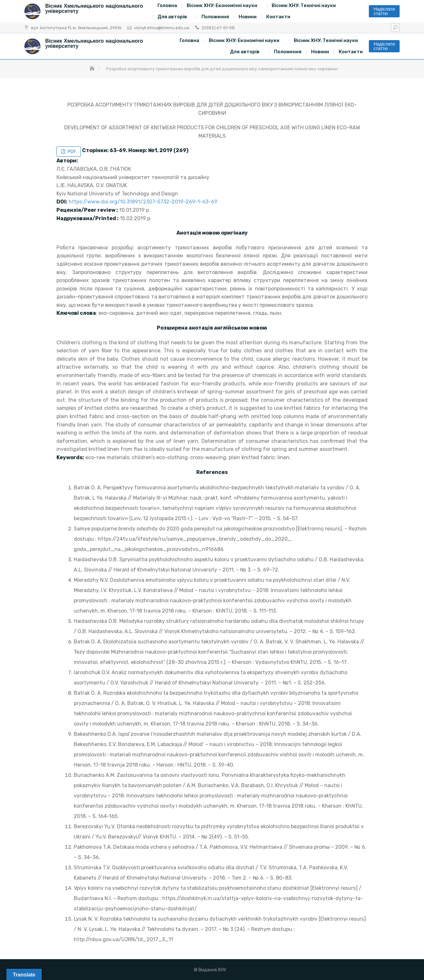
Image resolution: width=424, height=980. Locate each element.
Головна (167, 5)
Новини (248, 17)
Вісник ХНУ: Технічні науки (304, 5)
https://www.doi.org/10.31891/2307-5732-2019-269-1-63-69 (143, 202)
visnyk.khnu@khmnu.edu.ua (162, 28)
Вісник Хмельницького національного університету (94, 9)
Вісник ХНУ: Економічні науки (222, 5)
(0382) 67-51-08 (218, 28)
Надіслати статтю (384, 11)
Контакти (278, 17)
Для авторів (172, 17)
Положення (215, 17)
